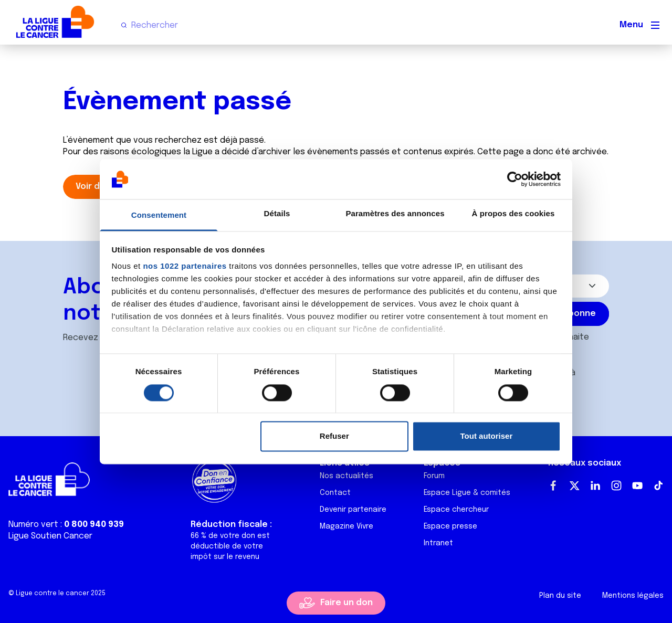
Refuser (334, 436)
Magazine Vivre (346, 526)
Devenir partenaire (353, 510)
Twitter (574, 485)
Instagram (616, 485)
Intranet (438, 543)
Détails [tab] (277, 214)
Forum (434, 476)
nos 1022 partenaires (185, 266)
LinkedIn (595, 485)
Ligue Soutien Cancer (50, 536)
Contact (335, 493)
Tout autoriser (487, 436)
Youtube (637, 485)
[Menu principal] (655, 25)
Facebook (553, 485)
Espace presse (450, 526)
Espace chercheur (456, 510)
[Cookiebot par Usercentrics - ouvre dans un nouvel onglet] (515, 179)
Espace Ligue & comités (467, 493)
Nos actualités (346, 476)
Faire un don (346, 603)
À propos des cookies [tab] (513, 214)
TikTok (658, 485)
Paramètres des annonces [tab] (395, 214)
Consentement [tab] (159, 215)
